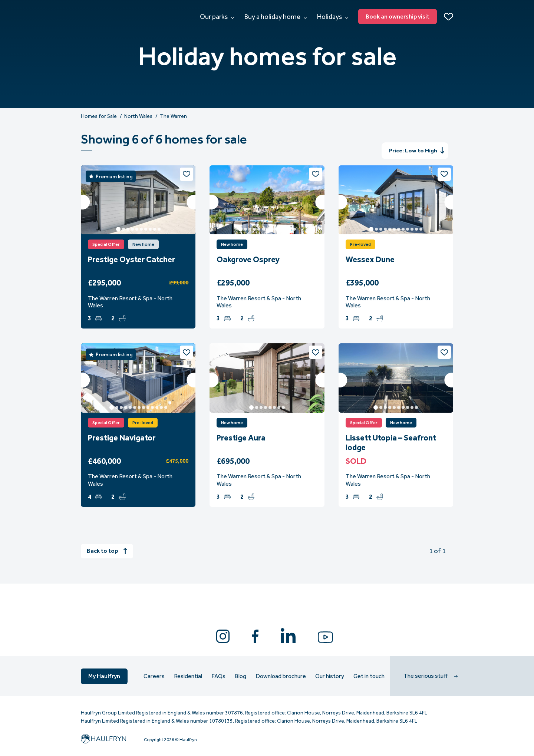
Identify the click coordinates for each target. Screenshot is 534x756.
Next (194, 202)
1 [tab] (118, 229)
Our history (330, 676)
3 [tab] (128, 229)
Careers (154, 676)
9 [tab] (155, 229)
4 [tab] (132, 229)
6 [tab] (141, 229)
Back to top (107, 551)
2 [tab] (123, 229)
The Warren (173, 116)
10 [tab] (159, 229)
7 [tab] (146, 229)
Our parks (217, 17)
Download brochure (281, 676)
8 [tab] (150, 229)
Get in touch (369, 676)
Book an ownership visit (398, 16)
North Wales (138, 116)
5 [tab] (137, 229)
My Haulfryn (104, 676)
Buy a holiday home (276, 17)
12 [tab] (290, 229)
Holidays (333, 17)
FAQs (218, 676)
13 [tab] (294, 229)
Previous (82, 202)
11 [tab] (286, 229)
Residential (188, 676)
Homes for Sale (99, 116)
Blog (240, 676)
